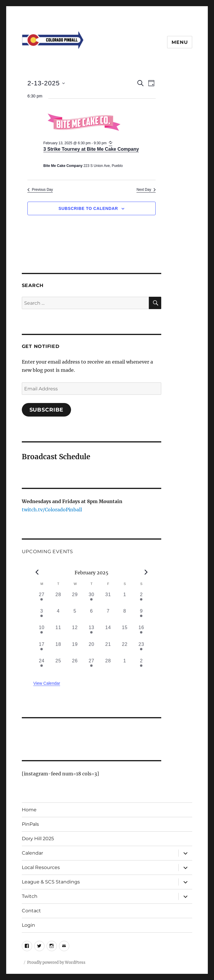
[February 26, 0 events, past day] (75, 666)
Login (28, 925)
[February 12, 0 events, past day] (75, 632)
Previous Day (40, 190)
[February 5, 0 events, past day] (75, 616)
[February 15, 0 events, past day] (125, 632)
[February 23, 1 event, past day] (141, 649)
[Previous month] (37, 572)
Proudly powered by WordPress (56, 962)
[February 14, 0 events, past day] (108, 632)
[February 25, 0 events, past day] (58, 666)
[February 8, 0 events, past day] (125, 616)
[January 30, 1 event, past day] (91, 599)
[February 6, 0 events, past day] (91, 616)
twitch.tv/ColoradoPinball (52, 510)
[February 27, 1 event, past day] (91, 666)
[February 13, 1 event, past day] (91, 632)
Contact (31, 911)
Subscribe (47, 410)
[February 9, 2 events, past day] (141, 616)
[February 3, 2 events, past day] (42, 616)
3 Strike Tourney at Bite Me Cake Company (91, 149)
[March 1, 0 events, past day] (125, 666)
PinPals (30, 824)
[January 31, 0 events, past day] (108, 599)
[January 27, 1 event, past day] (42, 599)
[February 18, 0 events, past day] (58, 649)
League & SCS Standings (51, 882)
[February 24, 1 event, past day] (42, 666)
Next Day (146, 190)
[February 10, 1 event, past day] (42, 632)
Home (29, 810)
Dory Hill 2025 (38, 839)
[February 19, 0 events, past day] (75, 649)
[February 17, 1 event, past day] (42, 649)
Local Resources (41, 867)
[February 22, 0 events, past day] (125, 649)
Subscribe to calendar (88, 208)
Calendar (32, 853)
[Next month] (146, 572)
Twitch (30, 896)
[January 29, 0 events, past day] (75, 599)
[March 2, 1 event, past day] (141, 666)
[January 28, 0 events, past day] (58, 599)
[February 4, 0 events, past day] (58, 616)
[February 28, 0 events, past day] (108, 666)
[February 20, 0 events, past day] (91, 649)
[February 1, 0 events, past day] (125, 599)
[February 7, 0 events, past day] (108, 616)
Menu (180, 42)
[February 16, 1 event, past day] (141, 632)
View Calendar (47, 683)
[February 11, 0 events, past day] (58, 632)
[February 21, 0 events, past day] (108, 649)
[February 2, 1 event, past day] (141, 599)
